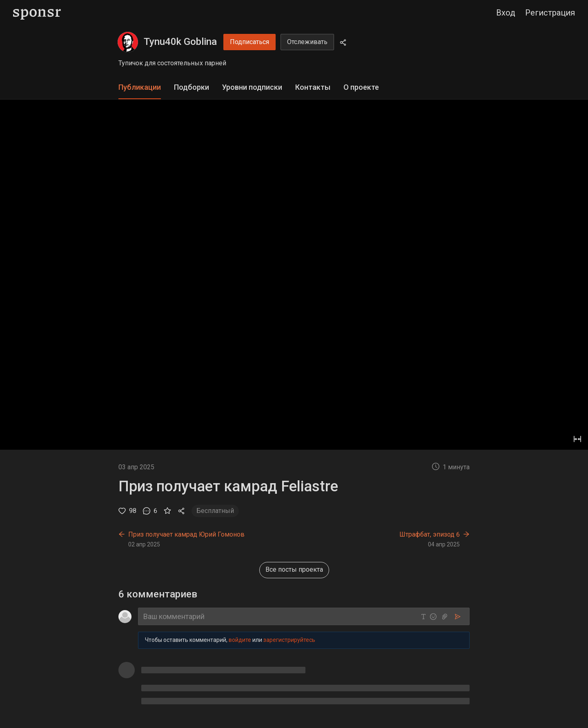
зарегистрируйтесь (289, 640)
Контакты (313, 87)
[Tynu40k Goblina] (128, 42)
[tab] (140, 88)
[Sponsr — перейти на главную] (37, 13)
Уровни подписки (252, 87)
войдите (240, 640)
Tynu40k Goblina (180, 42)
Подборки (192, 87)
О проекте (361, 87)
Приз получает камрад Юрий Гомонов (186, 534)
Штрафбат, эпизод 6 (430, 534)
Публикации (140, 87)
